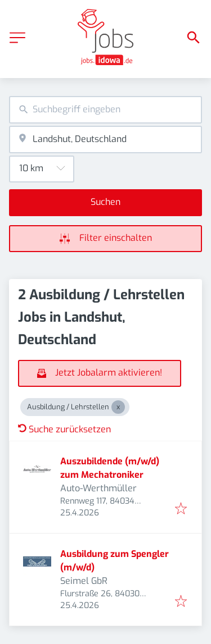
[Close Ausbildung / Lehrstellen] (118, 407)
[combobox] (105, 110)
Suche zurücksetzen (64, 429)
